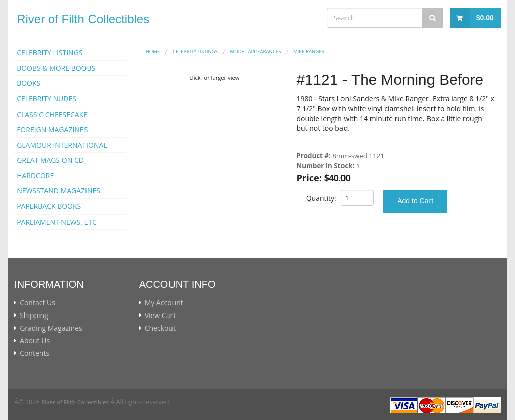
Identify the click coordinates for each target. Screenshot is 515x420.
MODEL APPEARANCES (256, 51)
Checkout (160, 328)
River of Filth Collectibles (83, 19)
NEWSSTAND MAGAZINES (58, 191)
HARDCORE (35, 176)
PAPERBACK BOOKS (49, 206)
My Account (164, 303)
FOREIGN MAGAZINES (52, 129)
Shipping (34, 316)
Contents (34, 353)
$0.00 (485, 18)
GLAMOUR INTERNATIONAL (62, 145)
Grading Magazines (51, 328)
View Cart (160, 316)
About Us (35, 341)
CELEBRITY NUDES (47, 99)
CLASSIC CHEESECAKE (52, 114)
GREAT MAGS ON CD (50, 160)
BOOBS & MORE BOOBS (56, 68)
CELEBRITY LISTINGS (50, 52)
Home (153, 51)
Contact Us (37, 303)
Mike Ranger (309, 51)
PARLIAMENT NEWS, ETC (57, 222)
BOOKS (28, 83)
